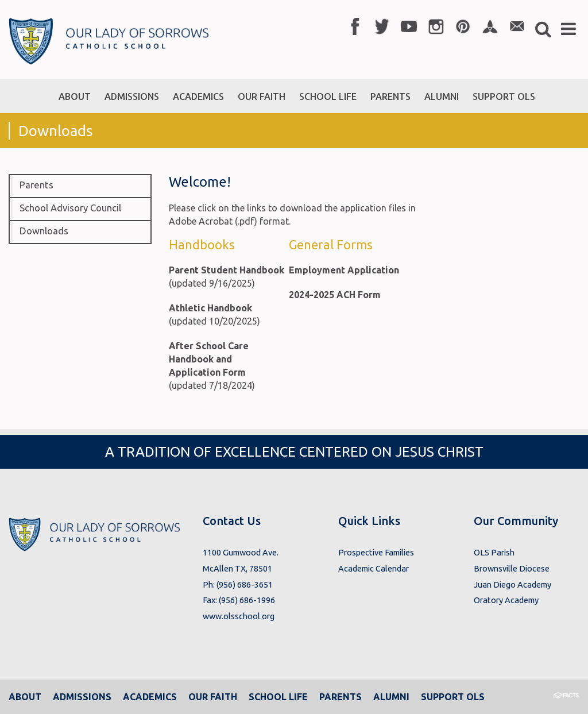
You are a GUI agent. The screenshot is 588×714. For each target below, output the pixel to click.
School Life (278, 697)
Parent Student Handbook (227, 270)
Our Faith (213, 697)
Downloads (44, 231)
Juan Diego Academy (512, 584)
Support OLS (453, 697)
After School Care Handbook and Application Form (209, 359)
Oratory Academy (506, 600)
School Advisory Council (70, 208)
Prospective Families (376, 552)
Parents (36, 185)
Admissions (82, 697)
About (25, 697)
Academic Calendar (374, 568)
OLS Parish (494, 552)
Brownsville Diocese (512, 568)
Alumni (391, 697)
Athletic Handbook (210, 308)
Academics (150, 697)
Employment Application (344, 270)
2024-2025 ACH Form (335, 295)
